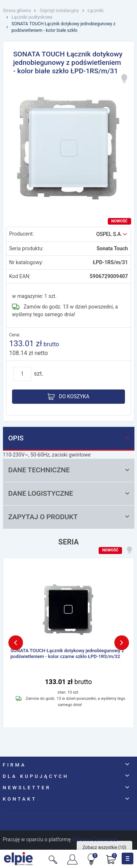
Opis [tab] (70, 438)
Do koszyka (68, 397)
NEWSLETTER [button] (27, 788)
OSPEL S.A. (109, 234)
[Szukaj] (53, 859)
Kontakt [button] (20, 799)
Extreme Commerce (94, 839)
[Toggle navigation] (128, 858)
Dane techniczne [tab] (70, 470)
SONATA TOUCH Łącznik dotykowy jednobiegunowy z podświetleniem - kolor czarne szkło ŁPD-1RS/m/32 (67, 653)
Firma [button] (15, 765)
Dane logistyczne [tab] (70, 493)
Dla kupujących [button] (36, 776)
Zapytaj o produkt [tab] (70, 517)
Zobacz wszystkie (104, 847)
